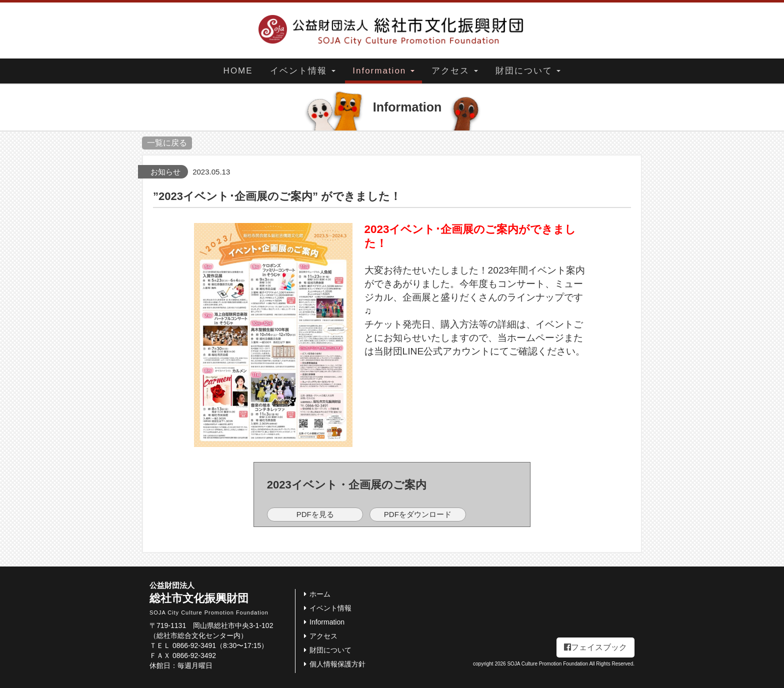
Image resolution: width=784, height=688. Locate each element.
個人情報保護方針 (333, 664)
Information (383, 71)
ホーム (315, 594)
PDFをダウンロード (418, 514)
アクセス (455, 71)
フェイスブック (595, 647)
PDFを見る (315, 514)
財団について (528, 71)
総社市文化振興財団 (222, 598)
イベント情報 (303, 71)
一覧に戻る (167, 143)
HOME (238, 71)
